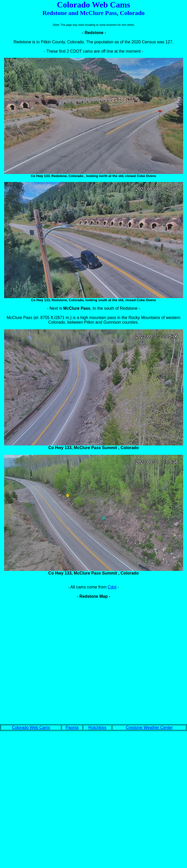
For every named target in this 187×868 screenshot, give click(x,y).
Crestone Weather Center (149, 727)
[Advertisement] (93, 796)
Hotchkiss (97, 727)
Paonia (72, 727)
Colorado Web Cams (31, 727)
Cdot (112, 587)
